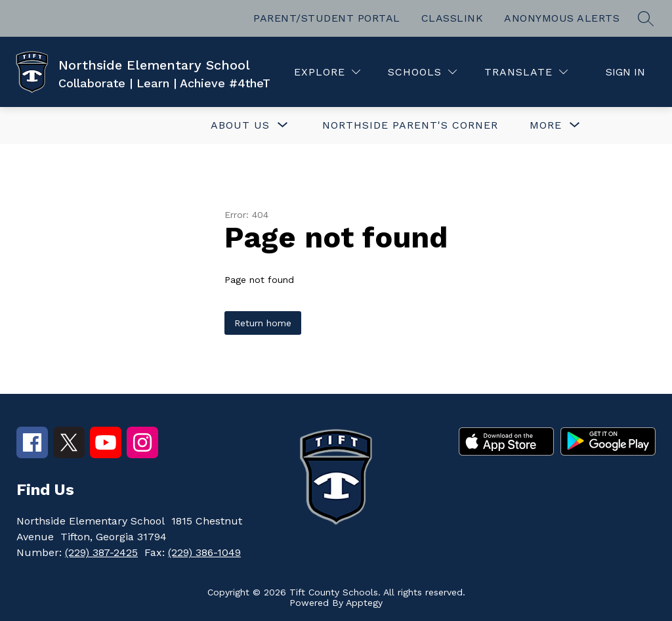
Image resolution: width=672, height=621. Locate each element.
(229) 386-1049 (204, 552)
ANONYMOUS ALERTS (562, 18)
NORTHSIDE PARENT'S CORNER (410, 125)
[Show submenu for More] (546, 125)
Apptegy (364, 603)
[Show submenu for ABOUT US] (240, 125)
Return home (263, 323)
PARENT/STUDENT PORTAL (327, 18)
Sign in (625, 72)
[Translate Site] (526, 72)
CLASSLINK (452, 18)
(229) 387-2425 (101, 552)
